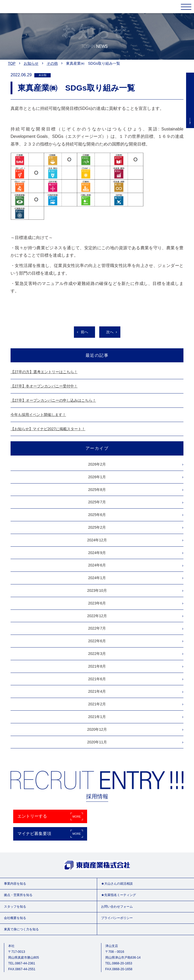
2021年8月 (97, 666)
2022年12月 (97, 616)
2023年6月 (97, 603)
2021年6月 (97, 679)
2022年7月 (97, 628)
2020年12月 (97, 729)
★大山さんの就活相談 (117, 884)
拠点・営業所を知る (18, 895)
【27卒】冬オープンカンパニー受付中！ (44, 386)
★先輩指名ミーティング (119, 895)
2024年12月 (97, 540)
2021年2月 (97, 704)
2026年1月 (97, 477)
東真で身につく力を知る (21, 929)
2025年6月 (97, 515)
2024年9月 (97, 553)
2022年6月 (97, 641)
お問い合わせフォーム (117, 907)
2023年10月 (97, 590)
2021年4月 (97, 691)
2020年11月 (97, 742)
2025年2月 (97, 527)
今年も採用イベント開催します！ (38, 415)
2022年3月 (97, 654)
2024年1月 (97, 578)
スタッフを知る (15, 907)
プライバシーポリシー (117, 918)
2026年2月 (97, 464)
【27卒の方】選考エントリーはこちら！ (44, 372)
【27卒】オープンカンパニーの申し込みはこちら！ (53, 400)
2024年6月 (97, 565)
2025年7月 (97, 502)
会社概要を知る (15, 918)
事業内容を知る (15, 884)
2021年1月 (97, 717)
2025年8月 (97, 490)
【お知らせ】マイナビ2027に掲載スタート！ (48, 429)
